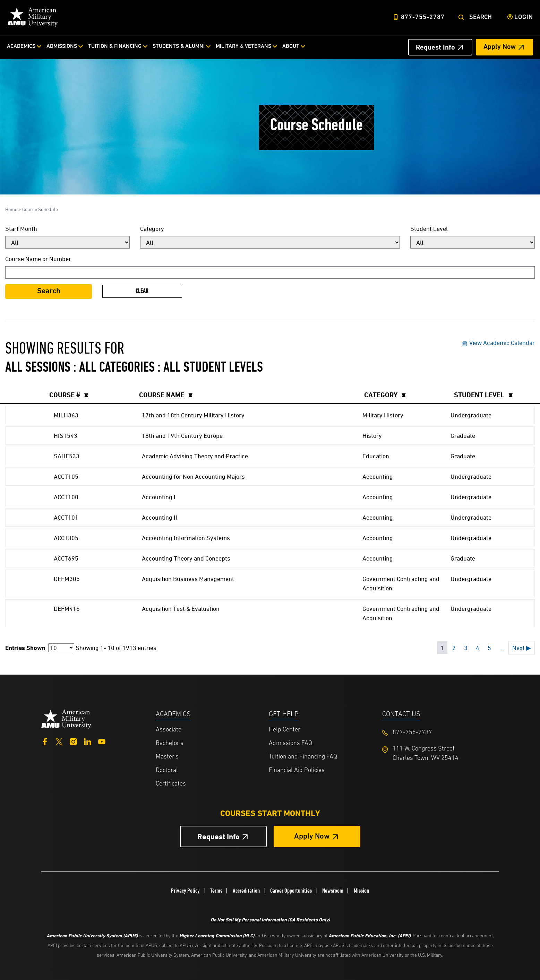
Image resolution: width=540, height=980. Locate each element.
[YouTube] (102, 741)
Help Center (285, 730)
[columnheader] (90, 395)
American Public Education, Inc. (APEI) (370, 935)
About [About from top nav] (291, 46)
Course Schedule (40, 209)
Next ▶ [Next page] (522, 648)
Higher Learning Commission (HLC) (217, 935)
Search (481, 18)
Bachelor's (170, 743)
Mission (361, 891)
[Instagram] (73, 741)
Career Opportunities (291, 891)
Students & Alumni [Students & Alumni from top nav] (179, 46)
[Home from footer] (66, 718)
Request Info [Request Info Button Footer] (218, 837)
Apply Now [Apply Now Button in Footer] (312, 837)
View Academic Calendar (498, 343)
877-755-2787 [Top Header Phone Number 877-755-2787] (423, 18)
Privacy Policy (185, 891)
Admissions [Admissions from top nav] (62, 46)
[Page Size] (61, 648)
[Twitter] (59, 741)
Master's (167, 757)
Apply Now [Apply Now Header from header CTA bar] (500, 47)
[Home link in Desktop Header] (33, 17)
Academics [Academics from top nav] (21, 46)
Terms (216, 891)
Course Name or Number (38, 259)
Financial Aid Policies (297, 770)
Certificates (171, 784)
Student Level (429, 229)
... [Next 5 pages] (502, 648)
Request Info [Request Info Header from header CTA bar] (435, 47)
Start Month (21, 229)
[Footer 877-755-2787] (439, 733)
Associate (169, 730)
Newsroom (333, 891)
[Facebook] (45, 741)
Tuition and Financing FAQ (303, 757)
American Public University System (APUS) (92, 935)
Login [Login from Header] (524, 18)
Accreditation (246, 891)
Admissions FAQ (290, 743)
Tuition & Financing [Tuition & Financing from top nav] (115, 46)
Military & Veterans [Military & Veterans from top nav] (243, 46)
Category (152, 229)
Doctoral (167, 770)
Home (11, 209)
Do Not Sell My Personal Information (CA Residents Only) (270, 920)
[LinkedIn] (88, 741)
